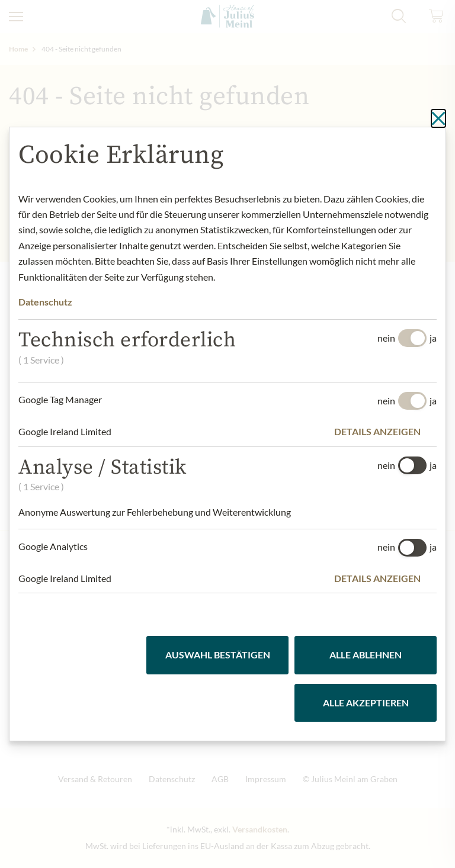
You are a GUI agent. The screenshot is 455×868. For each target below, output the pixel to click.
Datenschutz (45, 302)
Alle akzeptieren (366, 703)
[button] (385, 432)
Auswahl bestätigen (218, 655)
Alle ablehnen (366, 655)
